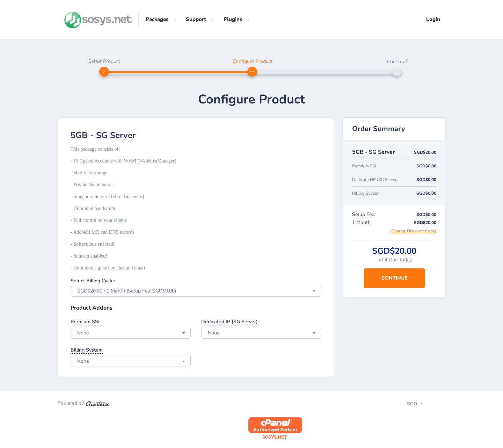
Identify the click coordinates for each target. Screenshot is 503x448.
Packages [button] (157, 19)
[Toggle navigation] (421, 405)
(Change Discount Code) (413, 231)
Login (433, 19)
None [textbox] (83, 333)
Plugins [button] (233, 19)
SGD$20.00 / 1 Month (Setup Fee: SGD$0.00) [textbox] (127, 291)
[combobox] (196, 291)
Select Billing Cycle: (93, 281)
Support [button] (196, 19)
